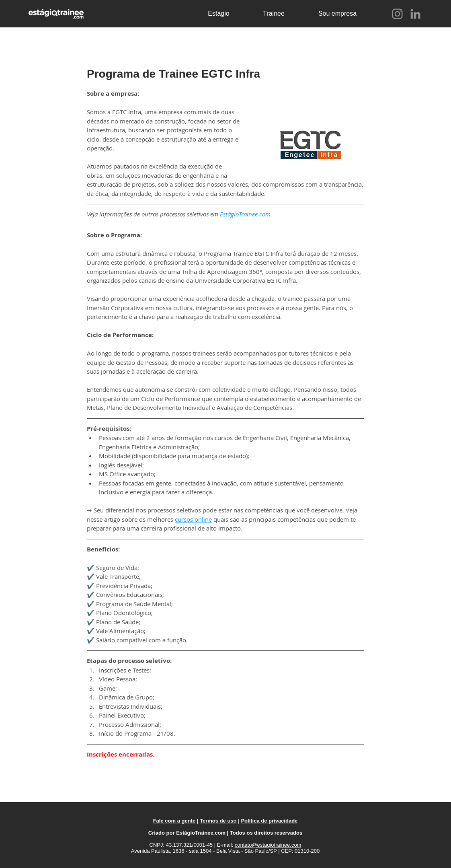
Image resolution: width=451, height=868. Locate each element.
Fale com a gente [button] (174, 821)
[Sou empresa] (337, 14)
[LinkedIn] (415, 14)
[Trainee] (274, 14)
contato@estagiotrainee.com (268, 845)
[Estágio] (219, 14)
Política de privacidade (269, 821)
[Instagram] (397, 14)
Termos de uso (218, 821)
